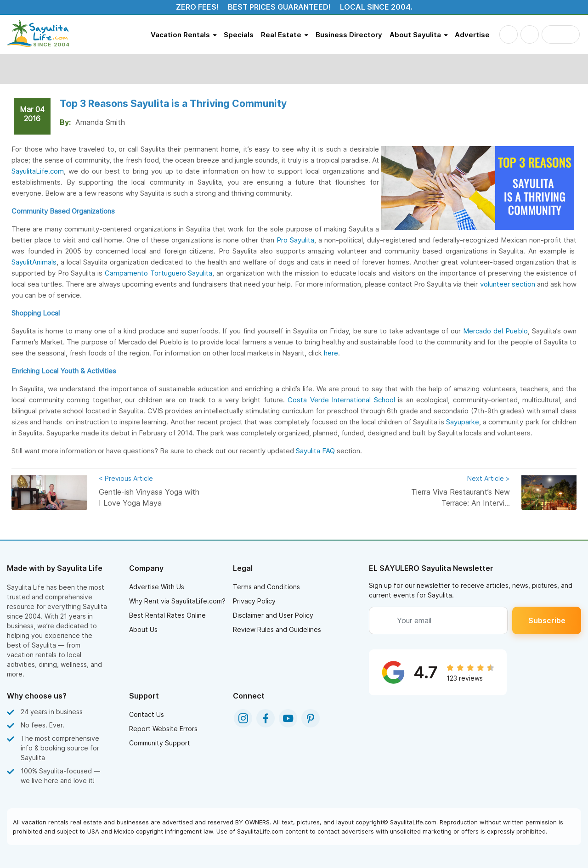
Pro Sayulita (295, 240)
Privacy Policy (254, 601)
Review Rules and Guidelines (277, 629)
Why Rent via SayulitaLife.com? (177, 601)
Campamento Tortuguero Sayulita (159, 273)
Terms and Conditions (266, 587)
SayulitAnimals (34, 262)
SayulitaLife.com (38, 171)
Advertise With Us (157, 587)
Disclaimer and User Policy (273, 615)
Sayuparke (463, 422)
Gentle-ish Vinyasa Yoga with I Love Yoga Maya (149, 490)
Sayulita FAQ (315, 451)
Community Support (160, 743)
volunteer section (508, 284)
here (331, 353)
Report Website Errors (163, 729)
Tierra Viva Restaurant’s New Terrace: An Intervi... (459, 490)
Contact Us (147, 714)
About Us (143, 629)
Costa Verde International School (341, 400)
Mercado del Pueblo (495, 331)
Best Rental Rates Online (167, 615)
